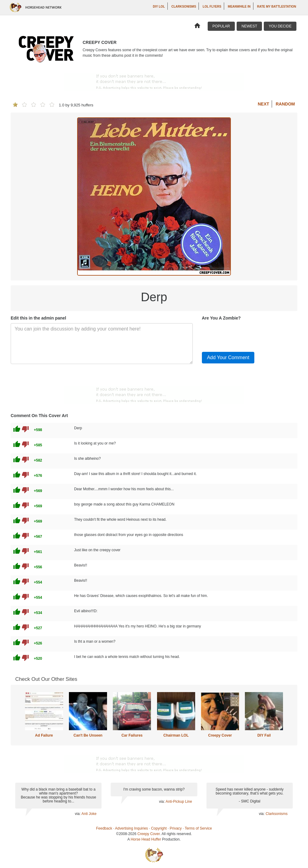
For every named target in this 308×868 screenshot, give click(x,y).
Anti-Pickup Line (179, 802)
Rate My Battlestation (277, 7)
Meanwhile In (239, 7)
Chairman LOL (176, 735)
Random (285, 104)
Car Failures (132, 735)
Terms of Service (198, 828)
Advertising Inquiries (131, 828)
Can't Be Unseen (88, 735)
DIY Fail (264, 735)
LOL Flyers (212, 7)
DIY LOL (159, 7)
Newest (249, 26)
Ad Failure (44, 735)
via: (78, 814)
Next (263, 104)
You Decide (280, 26)
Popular (221, 26)
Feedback (104, 828)
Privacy (176, 828)
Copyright (159, 828)
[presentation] (248, 335)
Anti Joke (89, 814)
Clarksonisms (184, 7)
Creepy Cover (220, 735)
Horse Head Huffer (146, 839)
